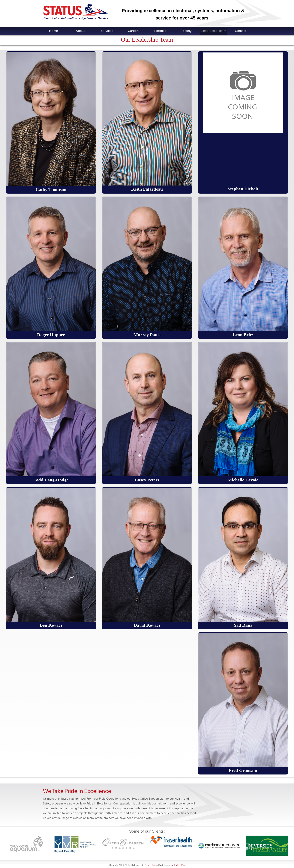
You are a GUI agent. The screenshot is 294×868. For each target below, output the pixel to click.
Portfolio (160, 31)
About (80, 31)
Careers (134, 31)
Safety (187, 31)
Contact (241, 31)
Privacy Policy (151, 865)
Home (54, 31)
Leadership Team (214, 31)
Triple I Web (179, 865)
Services (107, 31)
